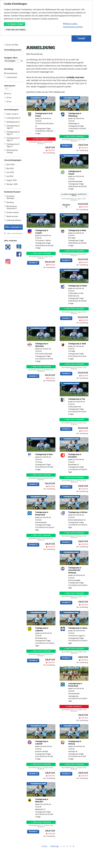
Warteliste (66, 206)
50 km (8, 102)
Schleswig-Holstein (13, 220)
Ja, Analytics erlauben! (15, 24)
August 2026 (10, 180)
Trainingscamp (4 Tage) (12, 139)
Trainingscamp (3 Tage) (12, 133)
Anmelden (81, 39)
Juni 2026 (9, 172)
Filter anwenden (13, 227)
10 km (8, 94)
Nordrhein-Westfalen (10, 197)
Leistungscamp (12, 118)
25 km (8, 98)
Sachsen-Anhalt (11, 212)
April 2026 (9, 165)
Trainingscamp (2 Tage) (12, 127)
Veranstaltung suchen (13, 50)
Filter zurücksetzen (15, 233)
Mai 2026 (9, 169)
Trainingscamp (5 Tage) (12, 145)
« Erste (44, 846)
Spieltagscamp (12, 122)
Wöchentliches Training (11, 151)
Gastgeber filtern (13, 59)
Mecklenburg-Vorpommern (11, 207)
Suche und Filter (12, 45)
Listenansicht (11, 77)
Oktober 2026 (11, 184)
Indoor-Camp (11, 114)
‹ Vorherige (54, 846)
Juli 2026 (9, 176)
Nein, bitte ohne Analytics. (16, 30)
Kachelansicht (11, 73)
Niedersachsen (11, 216)
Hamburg (9, 202)
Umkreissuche (8, 86)
